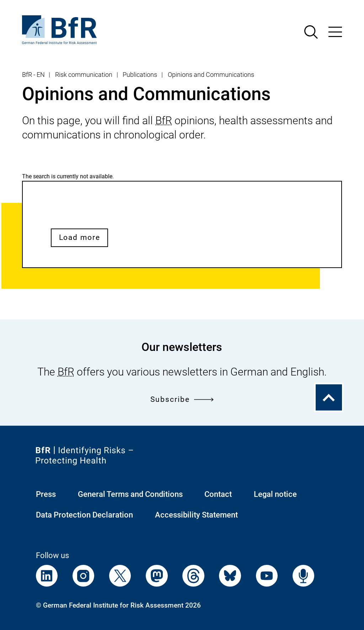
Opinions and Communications (211, 75)
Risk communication (84, 75)
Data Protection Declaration (84, 515)
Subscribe (182, 400)
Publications (140, 75)
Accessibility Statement (196, 515)
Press (46, 494)
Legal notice (275, 494)
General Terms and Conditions (130, 494)
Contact (218, 494)
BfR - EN (33, 75)
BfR (164, 120)
